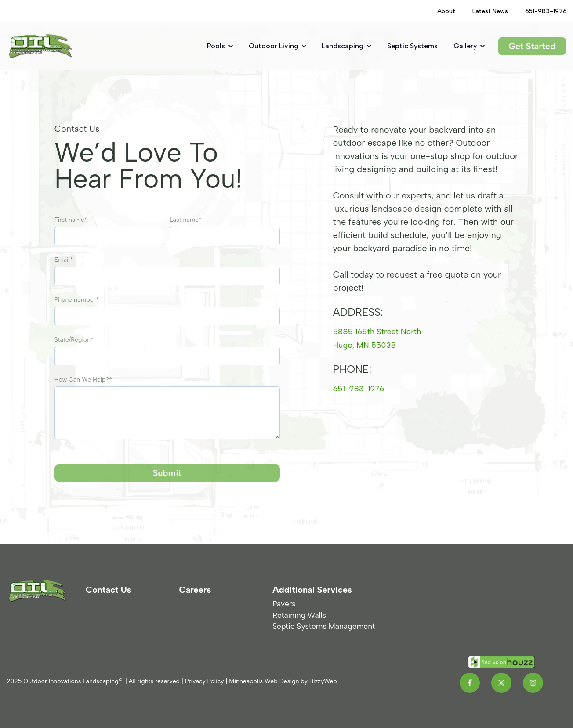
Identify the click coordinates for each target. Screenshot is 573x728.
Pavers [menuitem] (284, 604)
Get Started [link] (532, 46)
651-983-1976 (361, 388)
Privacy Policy (205, 681)
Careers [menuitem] (195, 590)
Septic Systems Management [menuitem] (324, 626)
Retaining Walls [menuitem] (299, 615)
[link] (40, 45)
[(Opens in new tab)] (542, 11)
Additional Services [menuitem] (312, 590)
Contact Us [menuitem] (109, 590)
